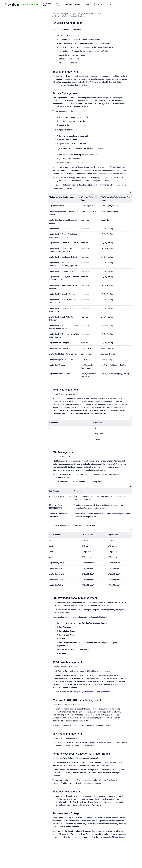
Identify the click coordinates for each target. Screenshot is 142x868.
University (78, 4)
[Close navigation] (34, 14)
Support (88, 4)
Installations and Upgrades (61, 14)
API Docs (58, 4)
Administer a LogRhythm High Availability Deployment (69, 16)
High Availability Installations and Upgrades (85, 14)
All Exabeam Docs (47, 4)
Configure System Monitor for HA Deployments (91, 692)
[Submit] (110, 4)
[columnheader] (64, 199)
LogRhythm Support (117, 837)
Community (68, 4)
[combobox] (123, 4)
